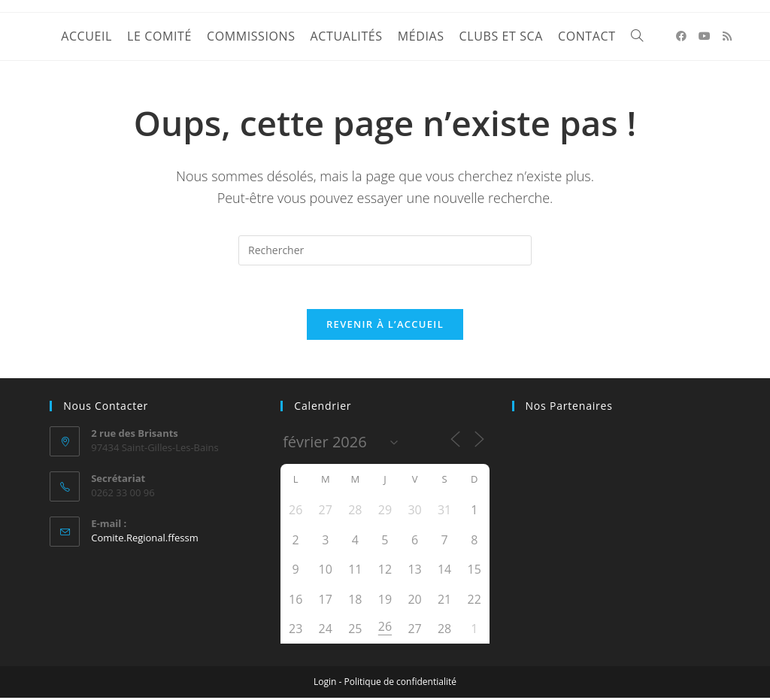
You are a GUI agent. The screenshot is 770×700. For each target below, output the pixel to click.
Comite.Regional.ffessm (145, 539)
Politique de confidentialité (400, 684)
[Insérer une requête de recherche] (385, 250)
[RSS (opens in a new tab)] (727, 36)
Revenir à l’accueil (385, 326)
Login (325, 684)
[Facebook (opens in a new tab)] (681, 36)
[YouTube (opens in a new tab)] (705, 36)
